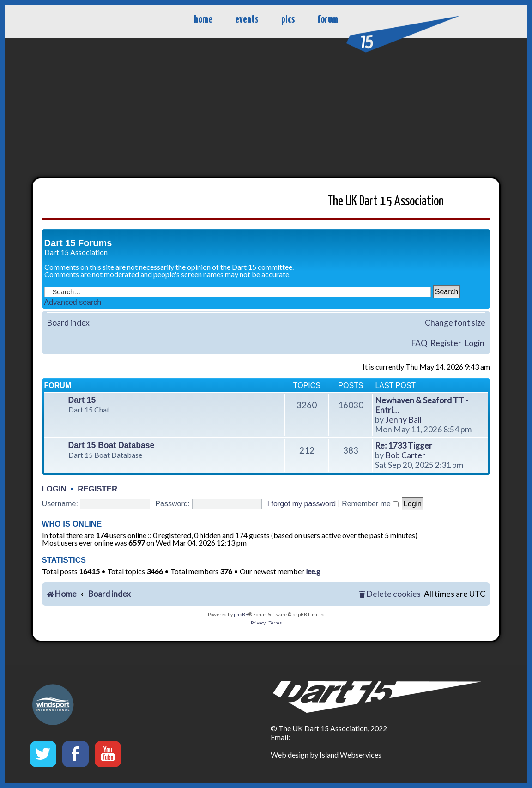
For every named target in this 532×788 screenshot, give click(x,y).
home (203, 20)
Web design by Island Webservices (326, 755)
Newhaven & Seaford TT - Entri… (422, 405)
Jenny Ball (403, 420)
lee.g (313, 571)
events (247, 20)
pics (288, 20)
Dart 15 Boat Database (112, 445)
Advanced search (73, 302)
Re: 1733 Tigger (404, 446)
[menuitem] (390, 594)
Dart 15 (82, 400)
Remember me (370, 504)
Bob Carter (405, 455)
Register (446, 343)
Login (475, 343)
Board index (68, 323)
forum (328, 20)
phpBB (241, 614)
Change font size (455, 323)
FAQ (419, 343)
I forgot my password (302, 504)
